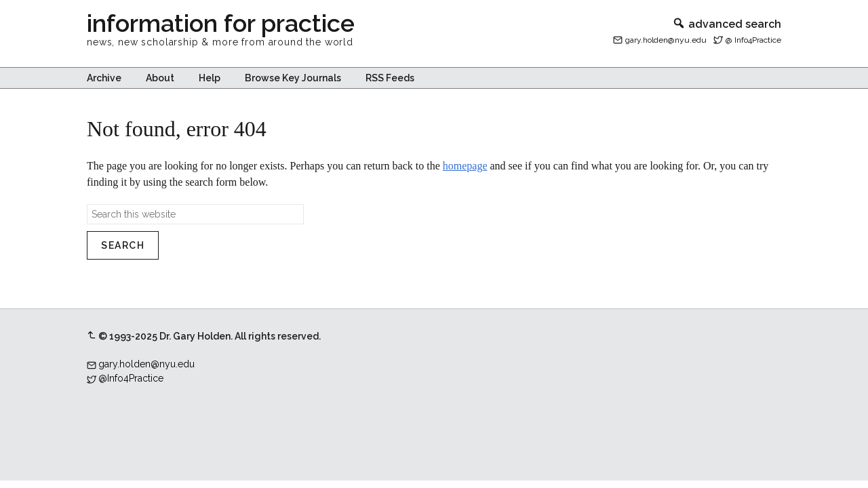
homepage (465, 166)
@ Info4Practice (753, 40)
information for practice (221, 23)
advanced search (727, 24)
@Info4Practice (131, 378)
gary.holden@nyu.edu (666, 40)
